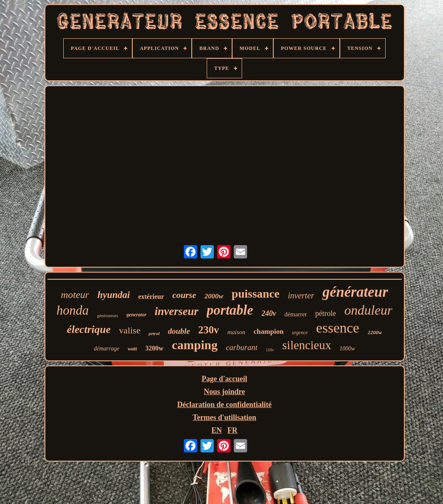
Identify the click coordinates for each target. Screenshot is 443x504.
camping (195, 345)
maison (236, 332)
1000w (347, 349)
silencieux (307, 345)
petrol (154, 333)
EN (217, 430)
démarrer (296, 314)
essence (338, 328)
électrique (89, 329)
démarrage (107, 349)
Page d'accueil (224, 379)
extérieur (151, 297)
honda (73, 310)
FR (233, 430)
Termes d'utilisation (224, 417)
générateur (355, 292)
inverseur (177, 311)
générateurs (108, 315)
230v (208, 330)
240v (269, 313)
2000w (214, 296)
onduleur (369, 310)
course (184, 295)
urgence (300, 333)
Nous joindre (224, 392)
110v (270, 350)
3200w (154, 348)
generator (136, 315)
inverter (301, 295)
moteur (75, 295)
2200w (375, 332)
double (179, 331)
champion (269, 331)
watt (132, 349)
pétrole (326, 313)
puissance (256, 294)
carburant (242, 347)
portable (230, 310)
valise (130, 330)
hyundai (114, 295)
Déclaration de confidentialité (224, 405)
